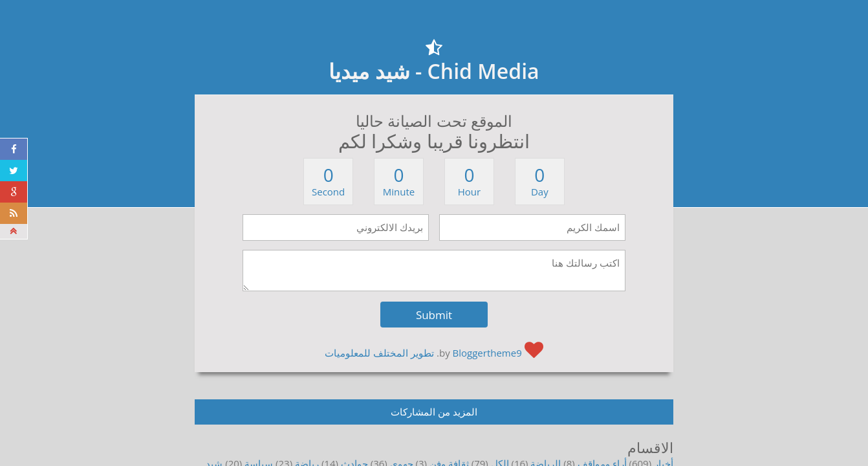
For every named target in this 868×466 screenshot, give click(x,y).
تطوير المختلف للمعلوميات (379, 353)
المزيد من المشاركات (434, 412)
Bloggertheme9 (487, 353)
